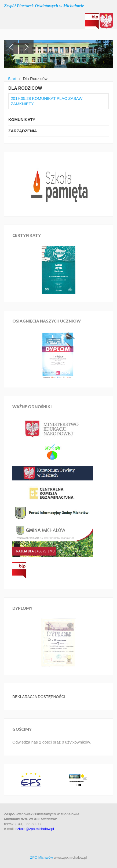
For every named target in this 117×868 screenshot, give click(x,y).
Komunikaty (22, 120)
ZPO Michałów (42, 857)
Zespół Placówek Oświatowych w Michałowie (44, 6)
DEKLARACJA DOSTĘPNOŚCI (39, 697)
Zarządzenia (23, 131)
